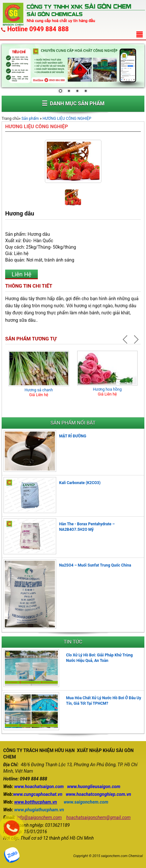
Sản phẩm (30, 119)
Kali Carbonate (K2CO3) (80, 483)
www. (20, 787)
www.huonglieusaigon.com (94, 787)
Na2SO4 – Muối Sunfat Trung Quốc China (95, 565)
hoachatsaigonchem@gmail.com (98, 817)
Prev (126, 339)
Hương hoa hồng (107, 389)
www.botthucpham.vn (36, 802)
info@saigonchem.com (39, 817)
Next (136, 339)
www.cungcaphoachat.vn (38, 794)
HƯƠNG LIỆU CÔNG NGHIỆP (67, 119)
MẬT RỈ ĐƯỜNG (73, 436)
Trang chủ (10, 119)
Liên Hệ (21, 274)
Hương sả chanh (39, 390)
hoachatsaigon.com (44, 787)
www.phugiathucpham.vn (39, 810)
